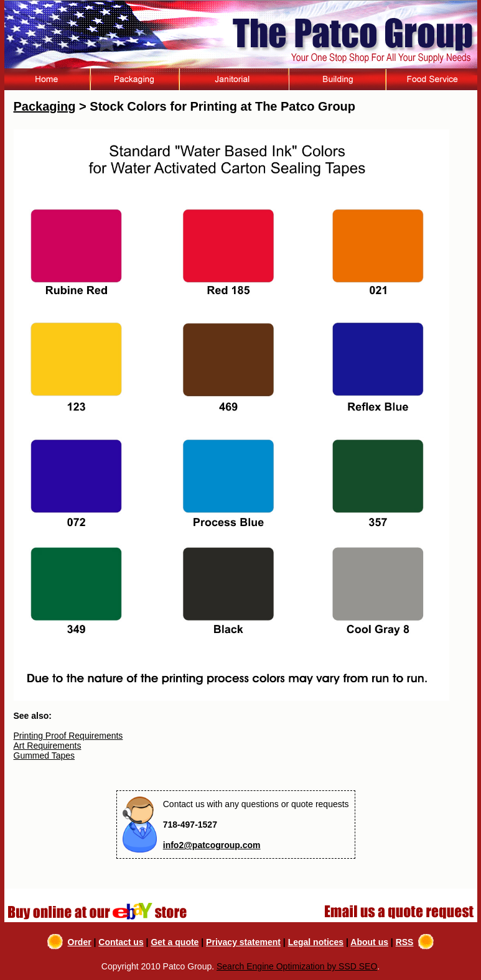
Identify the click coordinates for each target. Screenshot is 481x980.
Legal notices (316, 942)
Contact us (121, 942)
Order (80, 942)
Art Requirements (48, 746)
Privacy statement (243, 942)
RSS (405, 942)
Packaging (45, 106)
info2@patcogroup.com (212, 845)
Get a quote (175, 942)
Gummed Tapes (44, 756)
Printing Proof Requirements (68, 736)
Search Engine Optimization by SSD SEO (297, 966)
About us (369, 942)
